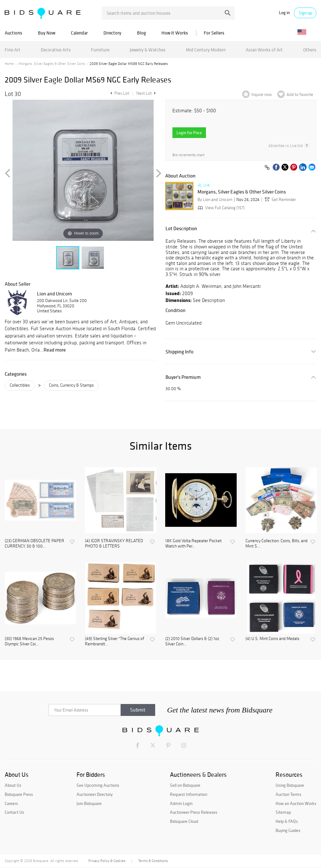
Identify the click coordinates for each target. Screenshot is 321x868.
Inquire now (262, 95)
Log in (284, 13)
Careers (11, 803)
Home (9, 64)
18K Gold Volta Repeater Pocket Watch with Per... (193, 544)
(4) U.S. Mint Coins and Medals (272, 639)
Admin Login (181, 803)
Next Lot (146, 93)
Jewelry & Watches (148, 50)
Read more (55, 350)
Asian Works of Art (264, 50)
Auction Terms (288, 794)
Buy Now (47, 33)
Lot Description (181, 228)
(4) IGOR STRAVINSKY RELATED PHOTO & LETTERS (114, 544)
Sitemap (283, 812)
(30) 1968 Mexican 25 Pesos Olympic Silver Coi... (29, 641)
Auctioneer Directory (95, 794)
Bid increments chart (188, 155)
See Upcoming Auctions (98, 785)
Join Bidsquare (89, 803)
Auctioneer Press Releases (194, 812)
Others (310, 50)
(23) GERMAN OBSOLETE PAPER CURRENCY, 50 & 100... (34, 544)
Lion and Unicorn (55, 294)
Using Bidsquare (290, 785)
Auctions (13, 33)
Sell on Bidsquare (185, 785)
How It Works (175, 33)
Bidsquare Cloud (184, 821)
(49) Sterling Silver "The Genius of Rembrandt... (115, 641)
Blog (141, 33)
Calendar (79, 33)
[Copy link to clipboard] (267, 168)
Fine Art (13, 50)
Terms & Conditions (153, 861)
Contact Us (14, 812)
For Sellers (214, 33)
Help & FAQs (287, 821)
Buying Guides (288, 830)
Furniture (100, 50)
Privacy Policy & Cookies (107, 861)
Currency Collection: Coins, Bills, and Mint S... (276, 544)
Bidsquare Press (19, 794)
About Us (13, 785)
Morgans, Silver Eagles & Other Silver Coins (52, 64)
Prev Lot (119, 93)
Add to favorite (300, 95)
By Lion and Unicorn (215, 200)
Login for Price (189, 133)
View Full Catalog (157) (221, 208)
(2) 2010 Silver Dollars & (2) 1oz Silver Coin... (192, 641)
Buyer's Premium (183, 377)
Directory (112, 33)
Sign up (305, 13)
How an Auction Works (296, 803)
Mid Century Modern (206, 50)
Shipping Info (179, 352)
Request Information (189, 794)
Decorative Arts (56, 50)
